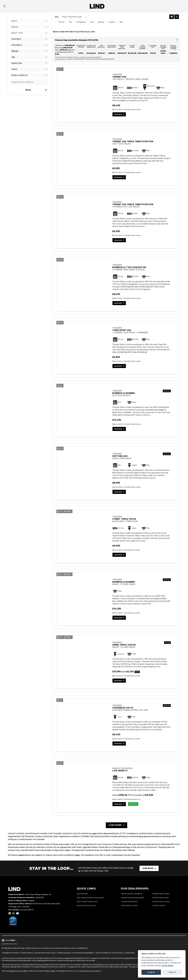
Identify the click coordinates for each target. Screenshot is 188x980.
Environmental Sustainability (82, 953)
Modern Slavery (27, 953)
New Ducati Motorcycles (86, 905)
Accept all (151, 972)
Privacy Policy (117, 953)
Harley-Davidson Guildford (132, 894)
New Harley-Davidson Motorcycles (90, 898)
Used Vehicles (82, 894)
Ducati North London (129, 905)
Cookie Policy (130, 953)
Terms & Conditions (102, 953)
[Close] (177, 40)
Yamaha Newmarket (129, 902)
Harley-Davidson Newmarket (133, 898)
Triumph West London (161, 894)
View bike (118, 114)
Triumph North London (161, 902)
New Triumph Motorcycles (87, 902)
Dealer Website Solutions (10, 944)
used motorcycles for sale (64, 948)
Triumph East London (160, 898)
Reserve (133, 804)
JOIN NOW (148, 868)
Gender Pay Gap (63, 953)
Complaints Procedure (10, 953)
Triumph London (159, 905)
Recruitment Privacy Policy (45, 953)
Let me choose (168, 966)
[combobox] (29, 21)
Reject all (172, 972)
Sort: (57, 17)
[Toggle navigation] (5, 6)
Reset (36, 90)
